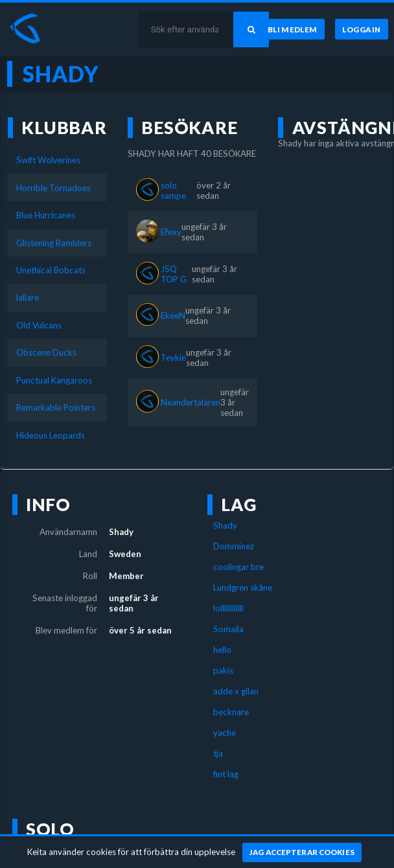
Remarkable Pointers (56, 407)
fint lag (226, 774)
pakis (223, 670)
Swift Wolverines (48, 160)
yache (225, 733)
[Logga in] (362, 29)
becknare (231, 712)
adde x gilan (236, 691)
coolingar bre (238, 567)
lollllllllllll (228, 608)
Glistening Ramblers (54, 243)
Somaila (228, 629)
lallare (28, 297)
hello (222, 650)
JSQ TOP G (174, 274)
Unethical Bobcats (51, 270)
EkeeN (173, 315)
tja (218, 753)
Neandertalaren (191, 402)
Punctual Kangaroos (54, 380)
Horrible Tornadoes (53, 188)
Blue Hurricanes (46, 215)
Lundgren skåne (243, 588)
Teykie (173, 358)
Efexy (171, 232)
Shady (225, 525)
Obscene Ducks (46, 352)
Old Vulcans (39, 325)
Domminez (234, 546)
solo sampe (173, 190)
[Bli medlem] (293, 29)
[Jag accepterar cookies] (302, 852)
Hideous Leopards (51, 435)
